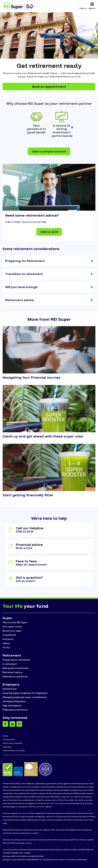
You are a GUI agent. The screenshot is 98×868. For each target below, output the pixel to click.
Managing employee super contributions (25, 697)
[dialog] (91, 861)
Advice (6, 643)
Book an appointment (49, 87)
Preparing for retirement (16, 660)
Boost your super (12, 631)
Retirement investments (16, 668)
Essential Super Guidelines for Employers (25, 693)
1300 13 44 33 (49, 232)
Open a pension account (49, 151)
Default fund (9, 689)
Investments (9, 635)
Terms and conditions (12, 743)
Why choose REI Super (15, 622)
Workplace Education (14, 701)
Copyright (7, 747)
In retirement (10, 664)
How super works (12, 627)
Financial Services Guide (14, 750)
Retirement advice (12, 672)
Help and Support (12, 706)
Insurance (8, 639)
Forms (6, 647)
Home (5, 736)
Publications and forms (15, 676)
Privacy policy (9, 739)
